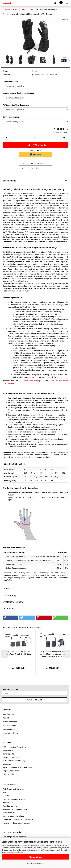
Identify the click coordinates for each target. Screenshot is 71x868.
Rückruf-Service (9, 813)
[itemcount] (36, 138)
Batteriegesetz (8, 754)
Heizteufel (65, 19)
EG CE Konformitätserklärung (14, 761)
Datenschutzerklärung (15, 852)
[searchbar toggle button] (55, 3)
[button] (68, 61)
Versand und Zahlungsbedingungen (16, 823)
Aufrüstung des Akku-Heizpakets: (16, 105)
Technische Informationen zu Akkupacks (18, 820)
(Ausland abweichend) (50, 75)
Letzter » (32, 10)
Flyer (5, 792)
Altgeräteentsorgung (11, 750)
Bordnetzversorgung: (11, 117)
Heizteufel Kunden (10, 726)
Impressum (7, 764)
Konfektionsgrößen (10, 806)
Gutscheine (7, 796)
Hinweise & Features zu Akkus (14, 799)
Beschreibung (9, 181)
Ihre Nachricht (8, 803)
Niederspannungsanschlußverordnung (17, 767)
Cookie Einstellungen (11, 733)
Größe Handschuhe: (11, 81)
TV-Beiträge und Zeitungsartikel (15, 837)
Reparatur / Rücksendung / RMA (15, 809)
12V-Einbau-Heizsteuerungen (31, 381)
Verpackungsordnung (11, 771)
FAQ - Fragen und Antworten (13, 789)
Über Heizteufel (8, 714)
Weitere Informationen (36, 863)
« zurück (15, 10)
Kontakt (6, 718)
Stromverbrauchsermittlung (13, 816)
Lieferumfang (9, 595)
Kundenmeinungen (10, 722)
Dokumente (8, 609)
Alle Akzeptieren (35, 857)
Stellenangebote (9, 730)
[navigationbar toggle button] (67, 3)
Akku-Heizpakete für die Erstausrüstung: (19, 93)
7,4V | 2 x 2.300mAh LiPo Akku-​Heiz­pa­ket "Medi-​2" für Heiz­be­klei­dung (18, 653)
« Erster (7, 10)
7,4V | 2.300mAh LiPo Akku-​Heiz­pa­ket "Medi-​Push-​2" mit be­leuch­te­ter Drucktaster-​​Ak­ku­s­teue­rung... (53, 654)
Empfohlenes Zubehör (13, 602)
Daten (6, 589)
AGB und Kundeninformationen (15, 747)
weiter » (24, 10)
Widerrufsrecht (8, 774)
